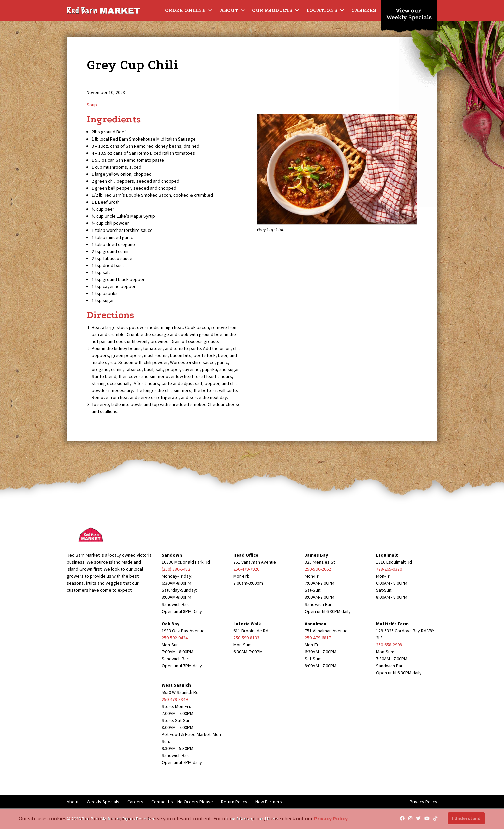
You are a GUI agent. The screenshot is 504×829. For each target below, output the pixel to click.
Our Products (276, 10)
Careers (364, 10)
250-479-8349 (175, 699)
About (232, 10)
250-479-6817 (318, 638)
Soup (92, 105)
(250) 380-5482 (176, 569)
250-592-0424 (175, 638)
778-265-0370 (389, 569)
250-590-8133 (246, 638)
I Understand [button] (466, 818)
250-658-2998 (389, 645)
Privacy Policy (424, 802)
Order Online (189, 10)
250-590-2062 (318, 569)
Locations (326, 10)
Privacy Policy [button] (331, 818)
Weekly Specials (103, 802)
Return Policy (234, 802)
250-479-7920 (246, 569)
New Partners (269, 802)
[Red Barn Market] (103, 10)
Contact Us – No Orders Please (182, 802)
